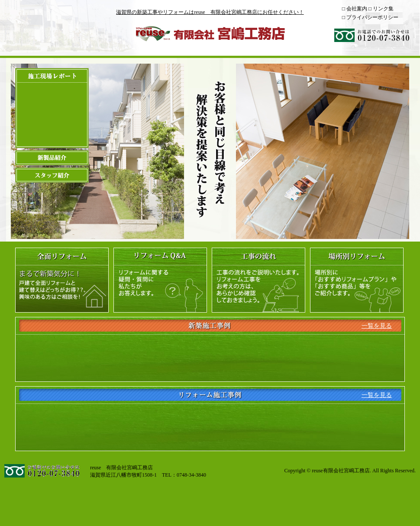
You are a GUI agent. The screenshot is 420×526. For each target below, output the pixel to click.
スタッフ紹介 (52, 175)
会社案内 (357, 9)
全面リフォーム (62, 280)
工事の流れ (258, 280)
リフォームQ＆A (160, 280)
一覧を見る (377, 326)
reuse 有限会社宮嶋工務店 (210, 33)
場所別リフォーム (357, 280)
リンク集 (383, 9)
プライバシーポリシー (372, 17)
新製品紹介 (52, 158)
